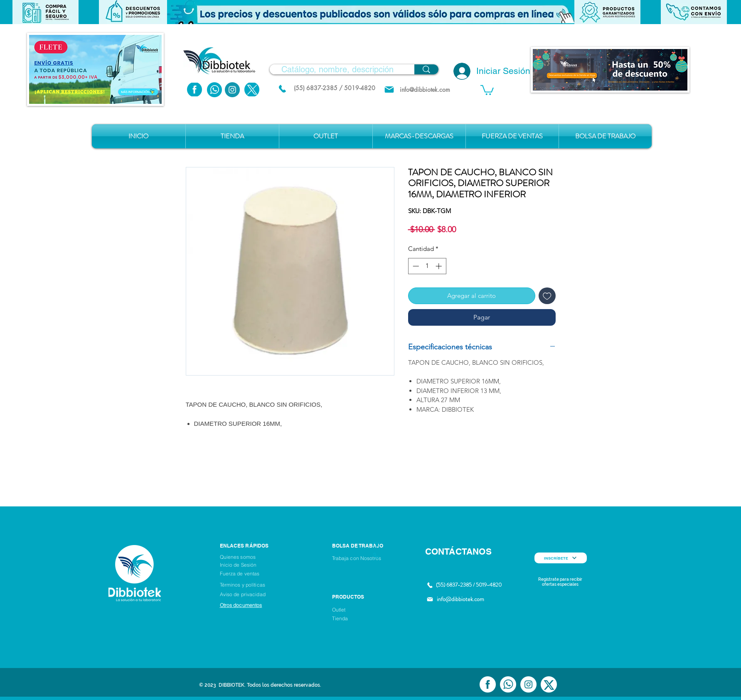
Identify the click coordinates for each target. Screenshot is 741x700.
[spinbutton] (427, 266)
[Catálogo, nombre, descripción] (337, 69)
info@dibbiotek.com (460, 599)
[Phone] (376, 556)
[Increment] (439, 266)
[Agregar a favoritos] (547, 296)
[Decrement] (415, 266)
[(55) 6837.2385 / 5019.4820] (283, 88)
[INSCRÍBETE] (561, 558)
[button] (371, 12)
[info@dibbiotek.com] (425, 90)
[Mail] (389, 90)
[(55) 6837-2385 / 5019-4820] (335, 88)
